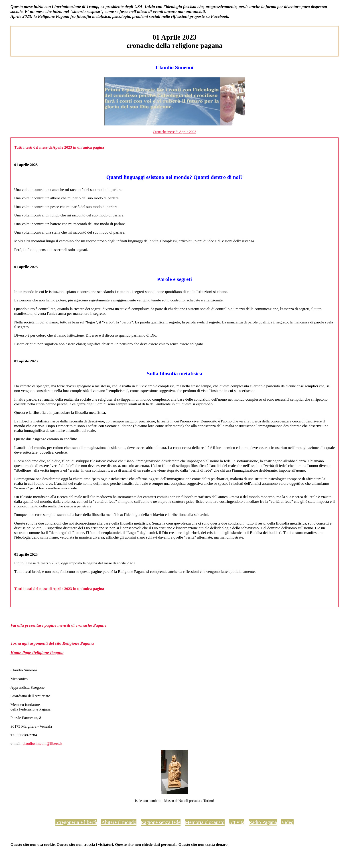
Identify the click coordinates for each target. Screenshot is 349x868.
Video (287, 822)
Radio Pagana (263, 822)
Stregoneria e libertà (76, 822)
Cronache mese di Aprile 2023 (175, 132)
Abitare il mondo (119, 822)
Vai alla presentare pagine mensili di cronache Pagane (58, 625)
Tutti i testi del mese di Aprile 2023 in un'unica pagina (59, 147)
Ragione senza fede (161, 822)
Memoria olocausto (205, 822)
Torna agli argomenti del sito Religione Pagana (52, 643)
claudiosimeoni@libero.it (42, 743)
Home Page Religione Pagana (37, 653)
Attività (237, 822)
